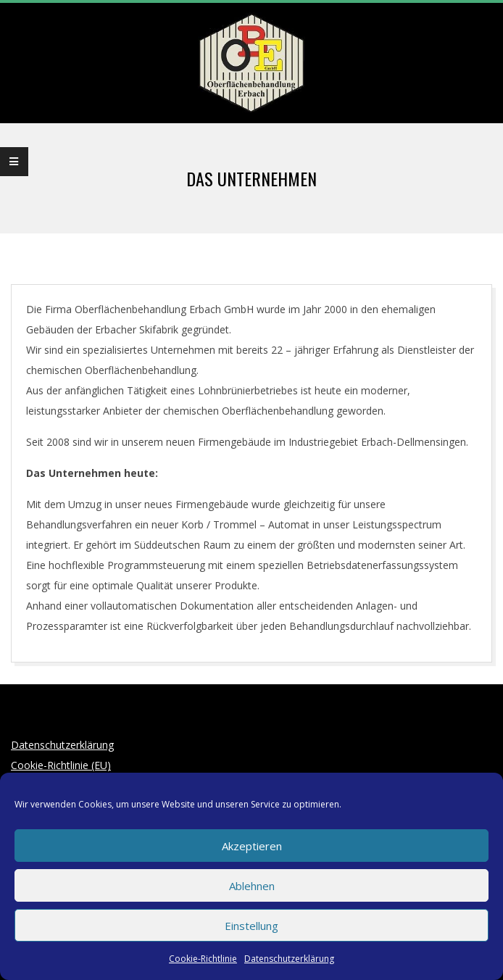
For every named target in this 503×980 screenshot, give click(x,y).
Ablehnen (252, 886)
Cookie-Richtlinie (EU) (61, 765)
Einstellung (251, 926)
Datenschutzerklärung (289, 959)
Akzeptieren (252, 846)
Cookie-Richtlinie (203, 959)
